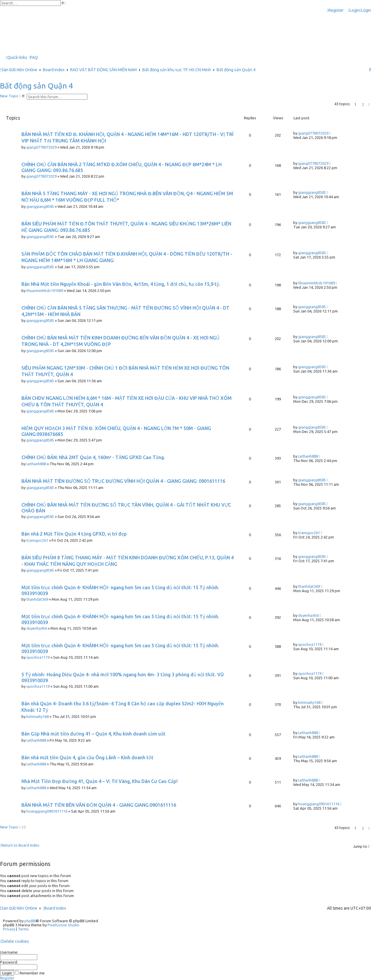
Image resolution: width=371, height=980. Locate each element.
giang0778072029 (42, 147)
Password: (9, 962)
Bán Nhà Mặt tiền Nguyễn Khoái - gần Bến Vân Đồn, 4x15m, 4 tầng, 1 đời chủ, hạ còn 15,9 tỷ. (121, 284)
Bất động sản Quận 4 (37, 86)
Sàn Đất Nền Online (19, 908)
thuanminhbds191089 (45, 291)
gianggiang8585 (40, 206)
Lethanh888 (36, 464)
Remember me (30, 973)
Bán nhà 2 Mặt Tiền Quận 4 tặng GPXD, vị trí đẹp (74, 534)
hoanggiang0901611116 (47, 811)
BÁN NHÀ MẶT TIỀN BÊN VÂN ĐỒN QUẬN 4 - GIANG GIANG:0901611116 (99, 805)
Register (7, 978)
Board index (54, 908)
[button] (369, 104)
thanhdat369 (37, 599)
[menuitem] (354, 10)
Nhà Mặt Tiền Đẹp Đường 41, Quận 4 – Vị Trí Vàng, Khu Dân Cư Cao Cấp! (100, 781)
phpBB (30, 921)
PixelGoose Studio (63, 925)
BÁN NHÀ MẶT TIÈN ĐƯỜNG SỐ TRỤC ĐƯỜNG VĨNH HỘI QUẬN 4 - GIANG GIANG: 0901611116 (123, 481)
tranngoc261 (37, 540)
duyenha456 (37, 628)
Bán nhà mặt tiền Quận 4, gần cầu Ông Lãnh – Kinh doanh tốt (87, 757)
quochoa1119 (38, 657)
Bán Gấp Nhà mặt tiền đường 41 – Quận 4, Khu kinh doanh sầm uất (93, 734)
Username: (9, 952)
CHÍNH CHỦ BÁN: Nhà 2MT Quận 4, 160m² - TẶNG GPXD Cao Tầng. (93, 457)
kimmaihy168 (38, 716)
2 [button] (363, 104)
